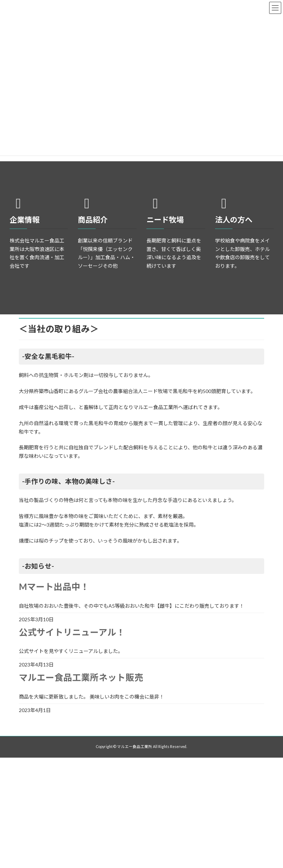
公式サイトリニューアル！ (72, 632)
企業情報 (25, 219)
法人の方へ (234, 219)
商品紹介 (93, 219)
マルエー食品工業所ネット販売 (81, 677)
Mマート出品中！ (54, 587)
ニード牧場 (165, 219)
